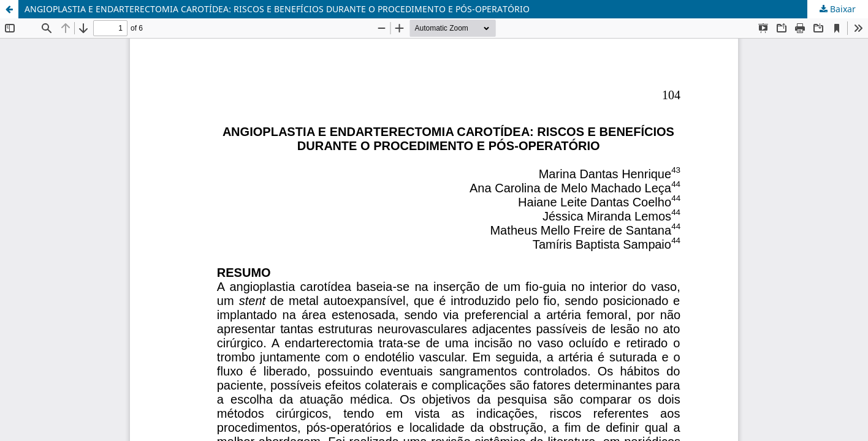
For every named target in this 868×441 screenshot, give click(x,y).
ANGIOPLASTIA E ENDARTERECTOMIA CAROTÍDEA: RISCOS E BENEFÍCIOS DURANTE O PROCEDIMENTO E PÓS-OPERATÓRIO (277, 9)
